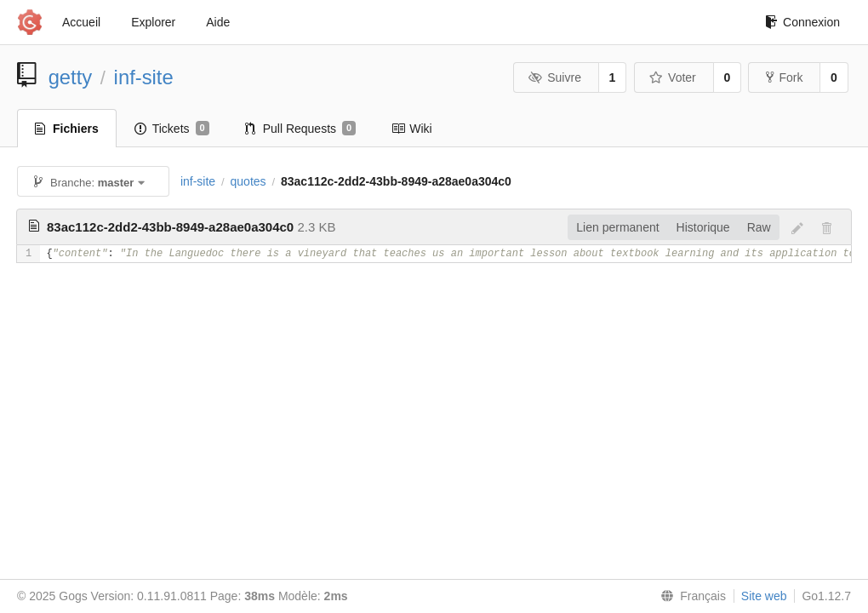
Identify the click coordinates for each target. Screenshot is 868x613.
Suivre (555, 77)
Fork (784, 77)
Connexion (802, 22)
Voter (673, 77)
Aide (218, 22)
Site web (764, 596)
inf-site (144, 77)
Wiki (411, 129)
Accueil (81, 22)
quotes (248, 181)
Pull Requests (301, 129)
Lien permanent (617, 227)
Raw (759, 227)
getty (71, 77)
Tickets (172, 129)
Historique (703, 227)
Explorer (153, 22)
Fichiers (67, 129)
